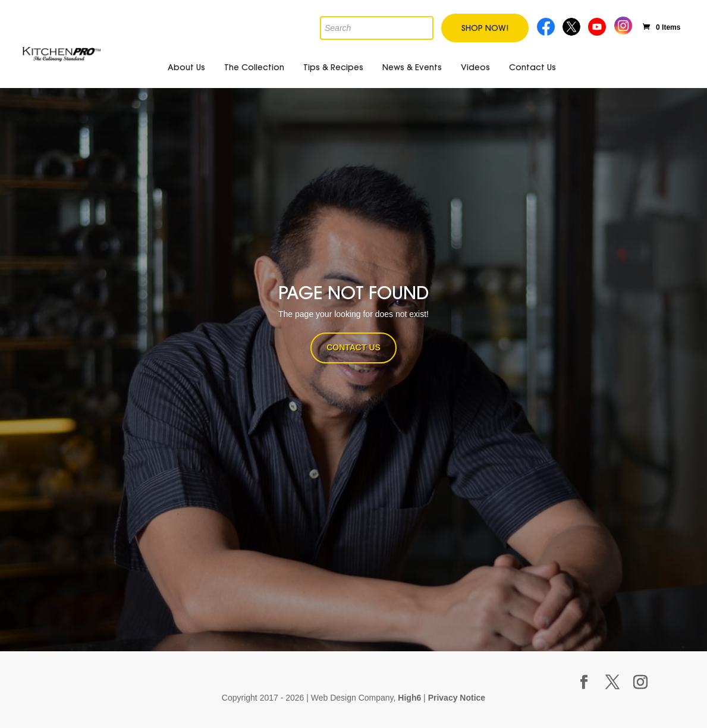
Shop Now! (485, 28)
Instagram (623, 24)
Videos (475, 67)
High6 (409, 698)
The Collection (254, 67)
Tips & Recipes (333, 67)
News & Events (412, 67)
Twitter (572, 25)
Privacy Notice (457, 698)
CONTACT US (353, 347)
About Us (186, 67)
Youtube (599, 25)
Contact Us (532, 67)
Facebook (546, 25)
